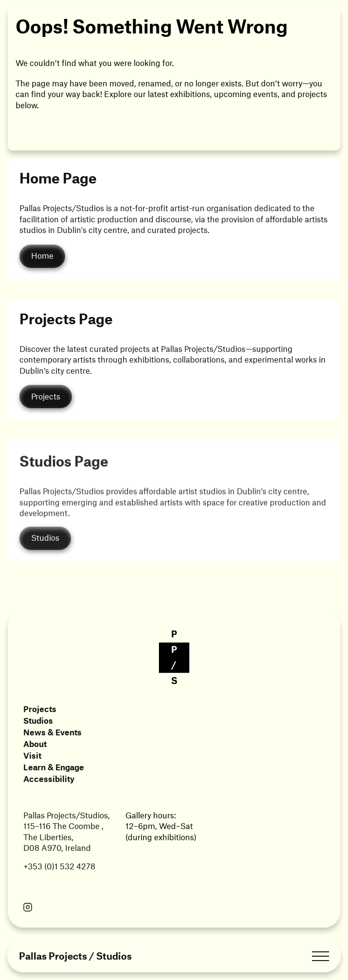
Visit (32, 755)
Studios (38, 720)
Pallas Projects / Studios (75, 956)
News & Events (52, 732)
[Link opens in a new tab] (28, 908)
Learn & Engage (54, 767)
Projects (40, 709)
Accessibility (49, 779)
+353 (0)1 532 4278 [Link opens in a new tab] (59, 866)
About (35, 744)
